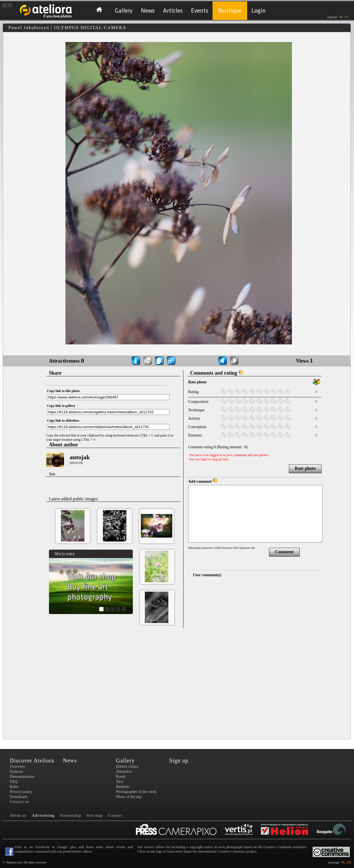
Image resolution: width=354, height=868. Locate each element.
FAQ (14, 782)
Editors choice (127, 767)
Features (16, 772)
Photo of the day (129, 797)
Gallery (124, 11)
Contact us (20, 802)
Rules (14, 787)
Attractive (124, 772)
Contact (115, 816)
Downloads (19, 797)
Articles (173, 11)
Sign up (179, 760)
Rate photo (305, 468)
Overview (17, 767)
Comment (284, 552)
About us (18, 816)
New (120, 782)
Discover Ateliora (32, 760)
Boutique (230, 11)
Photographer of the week (136, 792)
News (148, 11)
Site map (95, 816)
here (226, 459)
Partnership (71, 816)
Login (259, 11)
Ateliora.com (14, 863)
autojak (80, 457)
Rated (121, 777)
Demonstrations (22, 777)
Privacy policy (21, 792)
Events (200, 11)
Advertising (43, 816)
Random (123, 787)
